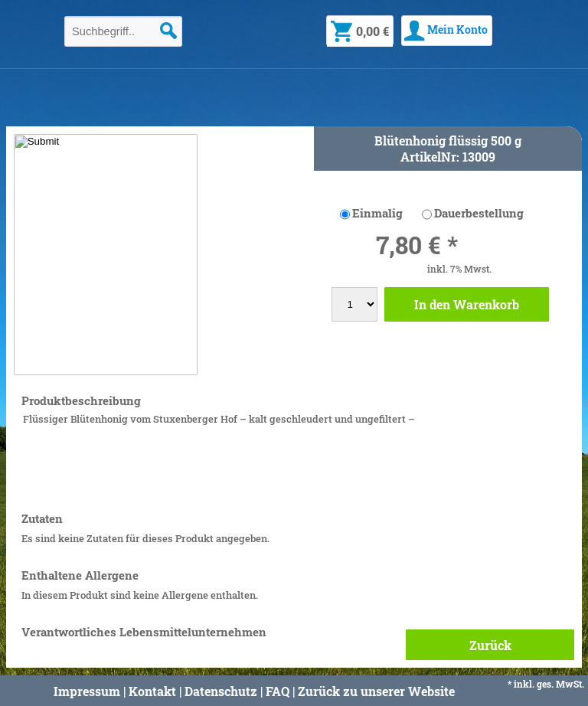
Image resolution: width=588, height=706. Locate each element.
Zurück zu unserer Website (376, 691)
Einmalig (377, 213)
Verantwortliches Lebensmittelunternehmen (144, 632)
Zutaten (42, 519)
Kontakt (152, 691)
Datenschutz (221, 691)
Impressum (87, 691)
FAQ (278, 691)
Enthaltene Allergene (80, 575)
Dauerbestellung (479, 213)
